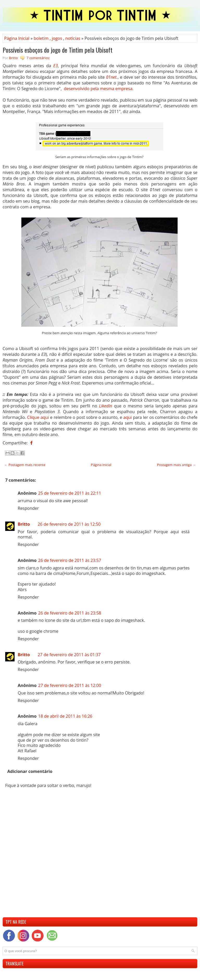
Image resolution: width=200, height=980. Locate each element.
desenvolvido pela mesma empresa (98, 89)
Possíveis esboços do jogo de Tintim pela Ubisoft (58, 50)
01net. (112, 77)
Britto (24, 524)
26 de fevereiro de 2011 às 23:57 (70, 560)
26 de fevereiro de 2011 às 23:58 (70, 613)
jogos (57, 38)
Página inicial (101, 465)
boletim (41, 38)
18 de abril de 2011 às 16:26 (65, 716)
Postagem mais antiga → (176, 465)
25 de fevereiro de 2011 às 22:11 (70, 493)
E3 (56, 66)
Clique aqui (38, 417)
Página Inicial (17, 38)
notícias (73, 38)
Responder (28, 508)
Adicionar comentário (30, 771)
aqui (128, 417)
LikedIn (105, 406)
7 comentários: (38, 58)
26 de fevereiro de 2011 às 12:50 (69, 524)
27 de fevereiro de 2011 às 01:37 (69, 655)
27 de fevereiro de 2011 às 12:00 (70, 685)
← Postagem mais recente (25, 465)
